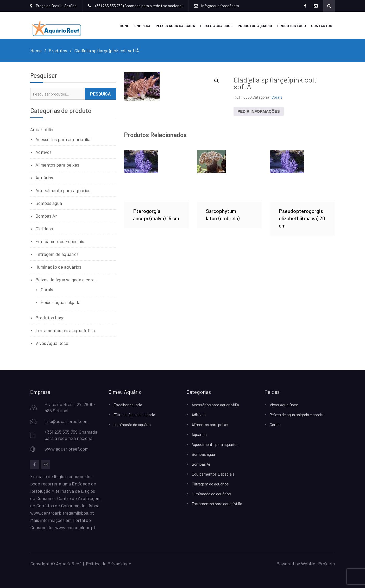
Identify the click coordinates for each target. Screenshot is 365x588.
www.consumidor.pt (75, 527)
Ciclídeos (44, 229)
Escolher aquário (128, 405)
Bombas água (49, 203)
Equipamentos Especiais (60, 241)
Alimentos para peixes (57, 165)
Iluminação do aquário (132, 425)
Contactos (322, 26)
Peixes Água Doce (216, 26)
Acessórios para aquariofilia (63, 139)
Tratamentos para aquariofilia (65, 330)
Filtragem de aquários (57, 254)
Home (124, 26)
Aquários (44, 178)
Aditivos (43, 152)
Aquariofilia (42, 129)
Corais (277, 97)
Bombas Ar (46, 216)
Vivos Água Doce (52, 343)
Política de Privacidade (109, 564)
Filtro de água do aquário (134, 415)
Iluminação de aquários (58, 267)
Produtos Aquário (255, 26)
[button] (217, 81)
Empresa (142, 26)
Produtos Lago (292, 26)
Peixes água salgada (61, 302)
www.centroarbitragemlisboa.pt (62, 513)
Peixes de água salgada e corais (67, 280)
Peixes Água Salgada (175, 26)
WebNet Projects (318, 564)
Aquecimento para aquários (63, 190)
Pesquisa (100, 94)
